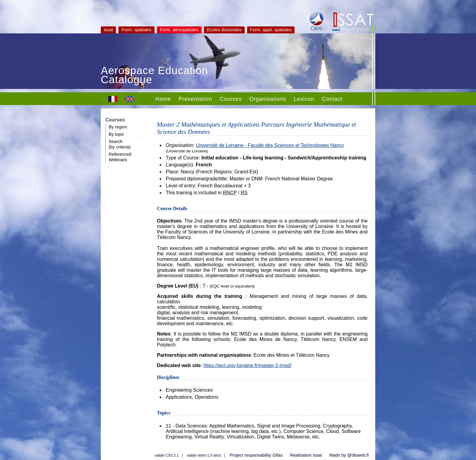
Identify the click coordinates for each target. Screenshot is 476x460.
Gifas (277, 455)
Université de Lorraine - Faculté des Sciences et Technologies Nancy (270, 145)
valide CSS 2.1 (167, 455)
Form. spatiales (136, 30)
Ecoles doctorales (224, 30)
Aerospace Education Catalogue (155, 76)
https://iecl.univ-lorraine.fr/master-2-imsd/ (247, 365)
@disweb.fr (358, 455)
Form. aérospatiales (179, 30)
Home (163, 99)
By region (118, 127)
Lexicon (304, 99)
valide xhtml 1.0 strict (204, 455)
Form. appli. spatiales (271, 30)
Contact (332, 99)
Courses (231, 99)
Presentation (195, 99)
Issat (108, 30)
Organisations (268, 99)
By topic (116, 134)
